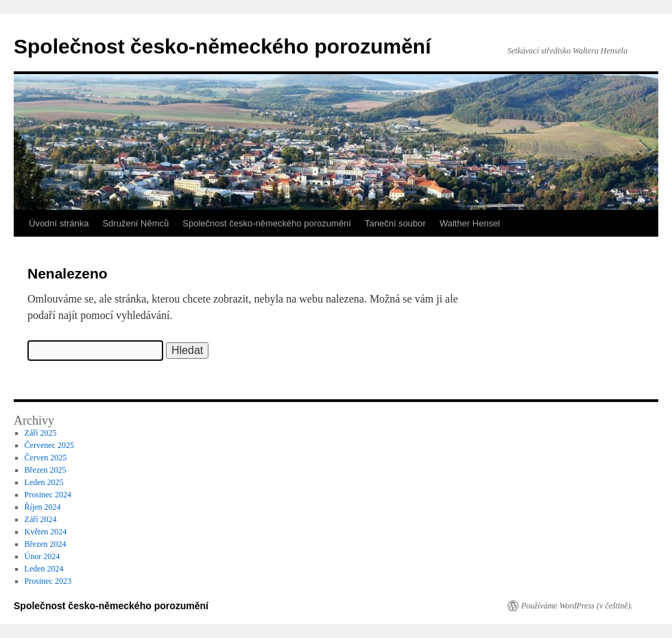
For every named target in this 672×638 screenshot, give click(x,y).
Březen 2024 (46, 544)
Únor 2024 (43, 556)
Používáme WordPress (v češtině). (577, 606)
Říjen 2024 (43, 507)
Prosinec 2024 (48, 495)
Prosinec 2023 (48, 581)
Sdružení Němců (135, 223)
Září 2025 (41, 433)
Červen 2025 (46, 458)
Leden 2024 (44, 569)
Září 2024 (41, 519)
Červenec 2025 (49, 445)
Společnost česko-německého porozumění (222, 46)
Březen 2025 (46, 470)
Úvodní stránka (59, 223)
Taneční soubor (395, 223)
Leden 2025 (44, 482)
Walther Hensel (470, 223)
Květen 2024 (46, 532)
